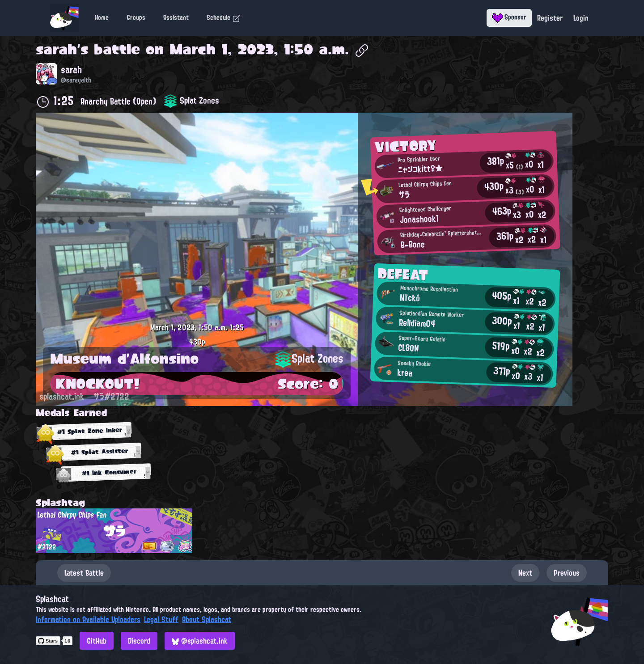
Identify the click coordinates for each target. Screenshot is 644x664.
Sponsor (509, 17)
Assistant (176, 17)
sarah (56, 49)
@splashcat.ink (200, 641)
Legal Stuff (161, 619)
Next (525, 573)
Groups (136, 17)
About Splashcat (207, 619)
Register (550, 18)
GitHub (97, 641)
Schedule (224, 17)
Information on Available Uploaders (88, 619)
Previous (567, 573)
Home (102, 17)
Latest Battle (84, 573)
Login (581, 18)
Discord (139, 641)
